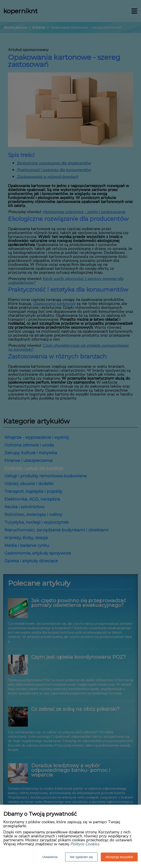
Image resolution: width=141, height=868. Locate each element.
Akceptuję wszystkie (119, 857)
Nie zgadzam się (81, 857)
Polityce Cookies (85, 844)
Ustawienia (50, 857)
